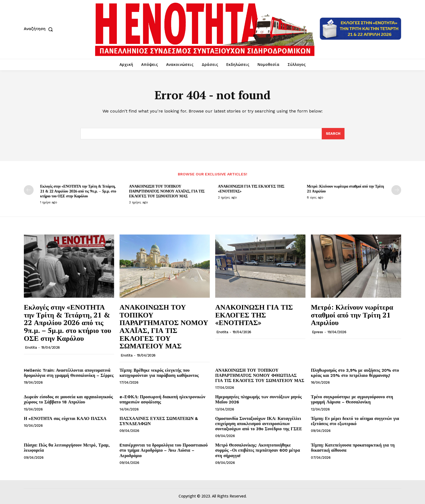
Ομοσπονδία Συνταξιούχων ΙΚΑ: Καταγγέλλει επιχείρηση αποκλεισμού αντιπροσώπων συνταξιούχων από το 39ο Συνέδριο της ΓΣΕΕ (259, 424)
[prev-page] (29, 190)
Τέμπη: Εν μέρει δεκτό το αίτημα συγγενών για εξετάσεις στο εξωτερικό (355, 421)
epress (318, 332)
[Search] (333, 134)
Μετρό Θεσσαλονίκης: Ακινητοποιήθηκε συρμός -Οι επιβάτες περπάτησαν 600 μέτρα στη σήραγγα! (258, 450)
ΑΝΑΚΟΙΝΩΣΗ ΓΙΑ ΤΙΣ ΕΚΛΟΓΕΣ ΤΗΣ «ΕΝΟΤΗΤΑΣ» (251, 189)
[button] (40, 29)
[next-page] (396, 190)
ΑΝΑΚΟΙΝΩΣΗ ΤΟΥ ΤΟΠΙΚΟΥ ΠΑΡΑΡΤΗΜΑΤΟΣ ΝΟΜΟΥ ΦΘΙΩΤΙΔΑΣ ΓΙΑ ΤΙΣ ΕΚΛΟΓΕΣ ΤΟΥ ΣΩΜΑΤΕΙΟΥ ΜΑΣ (260, 375)
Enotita (31, 347)
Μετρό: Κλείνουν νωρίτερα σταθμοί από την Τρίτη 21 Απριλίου (345, 189)
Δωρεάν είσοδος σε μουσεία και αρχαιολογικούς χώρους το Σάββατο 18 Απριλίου (68, 399)
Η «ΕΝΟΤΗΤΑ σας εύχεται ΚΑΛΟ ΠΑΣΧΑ (65, 418)
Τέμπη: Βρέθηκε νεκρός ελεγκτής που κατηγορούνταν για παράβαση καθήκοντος (159, 373)
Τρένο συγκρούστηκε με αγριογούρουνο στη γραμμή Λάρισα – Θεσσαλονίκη (352, 399)
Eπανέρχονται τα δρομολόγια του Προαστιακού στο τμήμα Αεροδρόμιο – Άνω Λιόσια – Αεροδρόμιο (164, 450)
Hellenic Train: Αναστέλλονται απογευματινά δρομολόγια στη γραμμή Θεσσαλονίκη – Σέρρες (69, 373)
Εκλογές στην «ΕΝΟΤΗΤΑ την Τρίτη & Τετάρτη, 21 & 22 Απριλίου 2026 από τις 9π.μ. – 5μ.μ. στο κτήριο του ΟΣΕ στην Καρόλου (78, 191)
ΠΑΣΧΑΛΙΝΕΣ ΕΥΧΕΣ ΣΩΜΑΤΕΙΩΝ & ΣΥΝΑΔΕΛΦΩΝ (159, 421)
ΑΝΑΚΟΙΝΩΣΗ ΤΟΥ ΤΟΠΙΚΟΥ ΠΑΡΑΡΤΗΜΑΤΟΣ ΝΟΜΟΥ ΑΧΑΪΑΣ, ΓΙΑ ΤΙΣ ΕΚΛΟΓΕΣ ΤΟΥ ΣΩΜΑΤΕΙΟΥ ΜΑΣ (167, 191)
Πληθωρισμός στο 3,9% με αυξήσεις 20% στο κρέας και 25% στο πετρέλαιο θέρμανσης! (355, 373)
